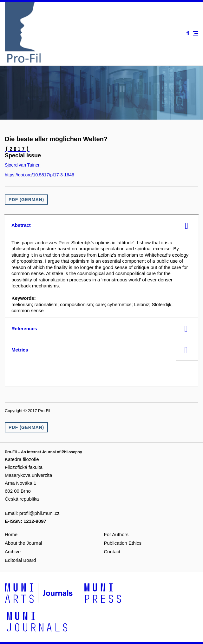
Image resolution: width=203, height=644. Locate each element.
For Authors (116, 534)
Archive (13, 552)
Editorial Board (20, 560)
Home (11, 534)
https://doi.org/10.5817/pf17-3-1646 (39, 175)
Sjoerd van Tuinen (23, 165)
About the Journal (23, 543)
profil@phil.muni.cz (39, 513)
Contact (112, 552)
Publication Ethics (123, 543)
